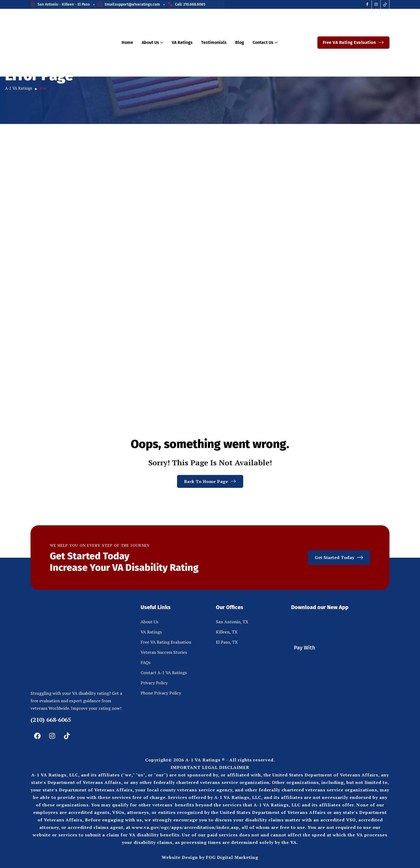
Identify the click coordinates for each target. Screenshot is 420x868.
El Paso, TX (227, 642)
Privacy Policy (154, 683)
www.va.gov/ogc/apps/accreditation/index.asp (185, 827)
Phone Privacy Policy (161, 693)
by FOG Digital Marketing (229, 857)
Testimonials (214, 42)
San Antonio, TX (232, 622)
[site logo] (64, 43)
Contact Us (265, 43)
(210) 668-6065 (51, 720)
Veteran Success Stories (164, 652)
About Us (152, 43)
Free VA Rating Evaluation (166, 642)
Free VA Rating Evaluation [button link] (353, 42)
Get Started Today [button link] (339, 557)
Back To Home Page (210, 481)
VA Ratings (182, 42)
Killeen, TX (227, 632)
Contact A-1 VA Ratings (164, 673)
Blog (240, 42)
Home (127, 42)
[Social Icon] (367, 4)
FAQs (146, 662)
